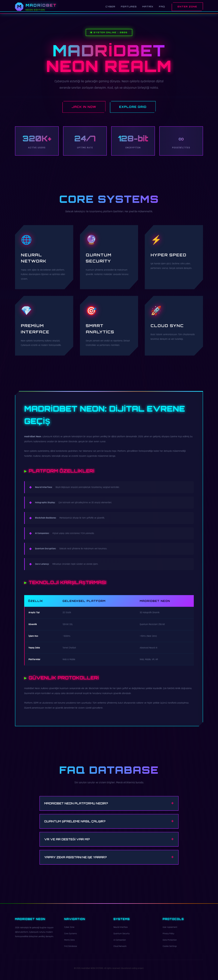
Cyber (110, 7)
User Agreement (170, 931)
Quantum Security (122, 937)
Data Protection (170, 943)
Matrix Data (69, 943)
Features (129, 7)
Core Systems (71, 937)
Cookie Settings (170, 950)
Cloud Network (120, 950)
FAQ (162, 7)
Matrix (148, 7)
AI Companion (120, 943)
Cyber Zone (69, 931)
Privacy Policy (168, 937)
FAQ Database (71, 950)
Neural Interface (121, 931)
